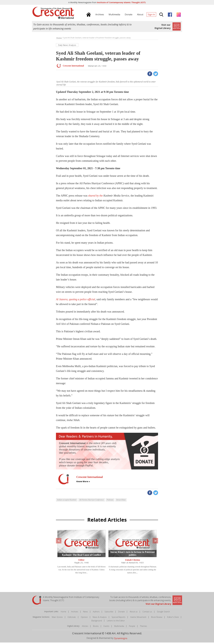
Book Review (157, 619)
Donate (121, 613)
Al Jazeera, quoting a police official (76, 301)
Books (96, 628)
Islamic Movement (138, 619)
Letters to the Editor (116, 622)
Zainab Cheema (133, 561)
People (132, 628)
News (86, 613)
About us (134, 613)
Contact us (147, 613)
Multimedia (119, 628)
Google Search (163, 613)
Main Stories (57, 619)
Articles (85, 628)
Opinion (84, 619)
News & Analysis (100, 619)
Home (63, 613)
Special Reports (119, 619)
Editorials (72, 619)
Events (106, 628)
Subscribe (109, 613)
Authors (96, 613)
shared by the (109, 197)
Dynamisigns (121, 640)
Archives (75, 613)
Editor (81, 561)
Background (97, 622)
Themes (144, 628)
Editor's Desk (173, 619)
